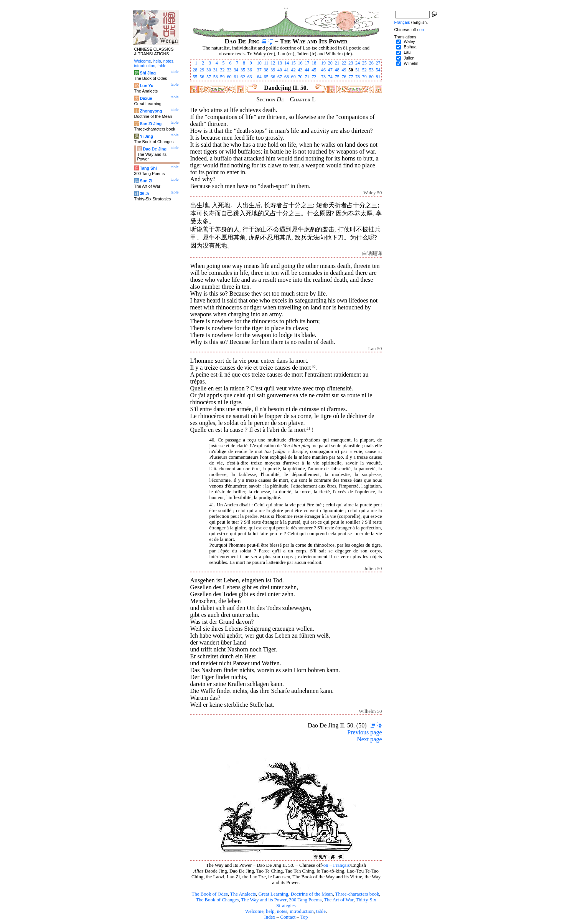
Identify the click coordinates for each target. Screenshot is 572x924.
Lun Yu (146, 86)
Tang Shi (148, 168)
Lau (407, 52)
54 (378, 70)
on (326, 865)
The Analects (243, 894)
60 (229, 77)
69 (293, 77)
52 (364, 70)
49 (344, 70)
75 (337, 77)
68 (287, 77)
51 (358, 70)
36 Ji (144, 193)
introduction (302, 911)
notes (282, 911)
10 (259, 63)
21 (337, 63)
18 (314, 63)
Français (341, 865)
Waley (409, 41)
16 (300, 63)
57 (209, 77)
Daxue (146, 98)
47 (330, 70)
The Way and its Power (264, 900)
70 (300, 77)
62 (243, 77)
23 (351, 63)
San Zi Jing (151, 124)
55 (195, 77)
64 (259, 77)
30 (209, 70)
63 (250, 77)
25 (364, 63)
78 (358, 77)
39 (273, 70)
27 (378, 63)
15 (293, 63)
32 (223, 70)
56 (202, 77)
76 (344, 77)
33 (229, 70)
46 (323, 70)
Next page (369, 739)
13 (280, 63)
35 (243, 70)
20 (330, 63)
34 (236, 70)
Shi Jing (148, 73)
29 (202, 70)
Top (304, 917)
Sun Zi (146, 181)
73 (323, 77)
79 (364, 77)
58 (216, 77)
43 (300, 70)
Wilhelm (411, 63)
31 (216, 70)
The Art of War (339, 900)
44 (307, 70)
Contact (288, 917)
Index (270, 917)
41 (287, 70)
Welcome (254, 911)
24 (358, 63)
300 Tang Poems (305, 900)
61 (236, 77)
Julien (409, 58)
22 (344, 63)
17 (307, 63)
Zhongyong (151, 111)
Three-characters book (357, 894)
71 (307, 77)
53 (371, 70)
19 (323, 63)
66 (273, 77)
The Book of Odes (209, 894)
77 (351, 77)
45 (314, 70)
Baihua (410, 47)
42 (293, 70)
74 (330, 77)
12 (273, 63)
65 (266, 77)
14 (287, 63)
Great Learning (273, 894)
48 (337, 70)
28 (195, 70)
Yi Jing (146, 136)
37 (259, 70)
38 (266, 70)
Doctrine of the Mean (312, 894)
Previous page (364, 732)
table (321, 911)
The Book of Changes (217, 900)
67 (280, 77)
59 (223, 77)
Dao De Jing (155, 149)
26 (371, 63)
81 (378, 77)
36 (250, 70)
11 (266, 63)
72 (314, 77)
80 (371, 77)
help (270, 911)
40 (280, 70)
